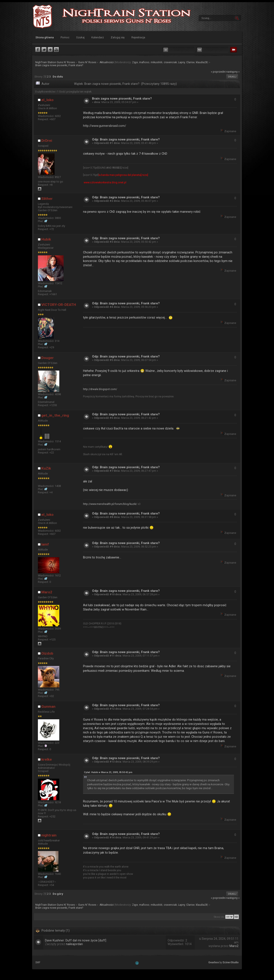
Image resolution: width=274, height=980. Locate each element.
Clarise (190, 62)
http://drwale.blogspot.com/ (100, 389)
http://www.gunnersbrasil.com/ (105, 126)
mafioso (144, 62)
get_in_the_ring (55, 415)
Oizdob (47, 653)
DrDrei (47, 141)
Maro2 (47, 592)
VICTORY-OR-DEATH (59, 305)
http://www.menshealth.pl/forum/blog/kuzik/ (110, 504)
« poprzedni (218, 72)
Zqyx (135, 62)
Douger (48, 358)
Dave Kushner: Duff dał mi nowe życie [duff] (76, 940)
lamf (45, 544)
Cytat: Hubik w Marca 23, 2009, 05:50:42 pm (108, 772)
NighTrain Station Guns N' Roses (42, 17)
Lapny (182, 62)
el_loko (47, 100)
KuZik (46, 468)
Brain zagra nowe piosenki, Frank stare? (122, 99)
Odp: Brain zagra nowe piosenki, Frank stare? (126, 140)
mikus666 (157, 62)
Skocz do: (219, 917)
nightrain (49, 835)
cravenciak (170, 62)
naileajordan (74, 944)
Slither (47, 199)
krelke (47, 759)
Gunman (48, 706)
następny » (233, 72)
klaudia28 (202, 62)
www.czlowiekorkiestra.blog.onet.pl (105, 183)
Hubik (46, 239)
